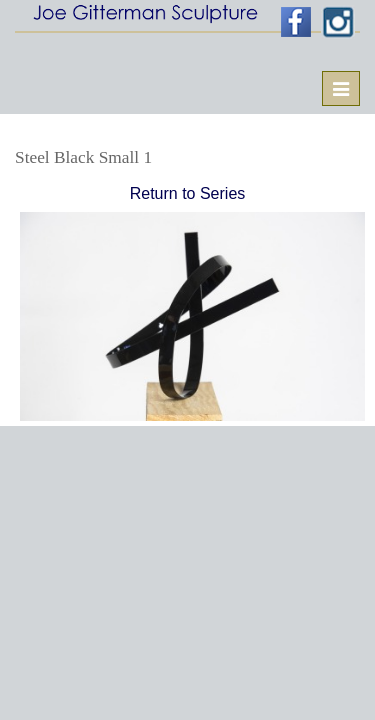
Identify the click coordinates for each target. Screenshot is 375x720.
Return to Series (188, 193)
